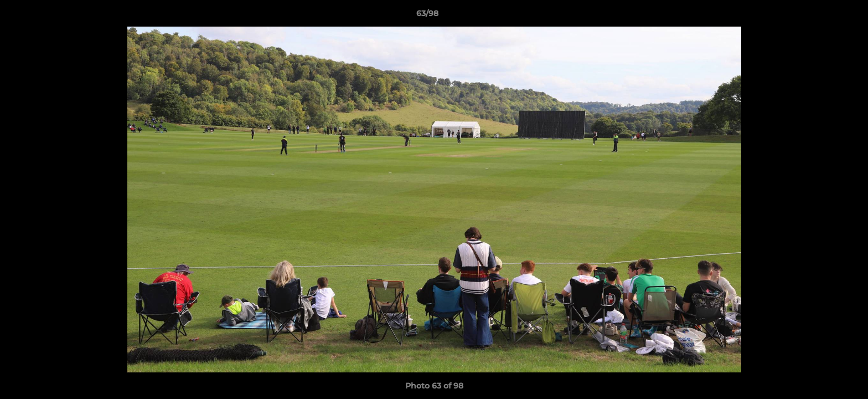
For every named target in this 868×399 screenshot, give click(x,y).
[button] (821, 16)
